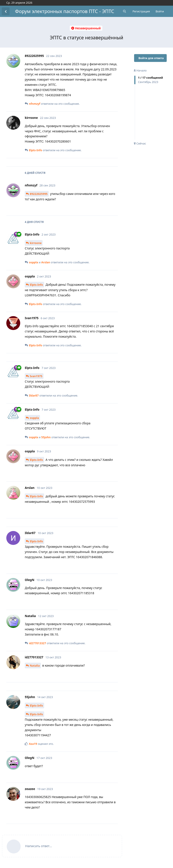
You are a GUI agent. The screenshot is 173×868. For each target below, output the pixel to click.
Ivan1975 (36, 376)
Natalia (35, 666)
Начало (140, 70)
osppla (34, 418)
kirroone (36, 243)
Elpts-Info (36, 285)
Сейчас (140, 143)
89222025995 (39, 194)
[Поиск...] (124, 11)
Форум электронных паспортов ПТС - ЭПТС (65, 11)
